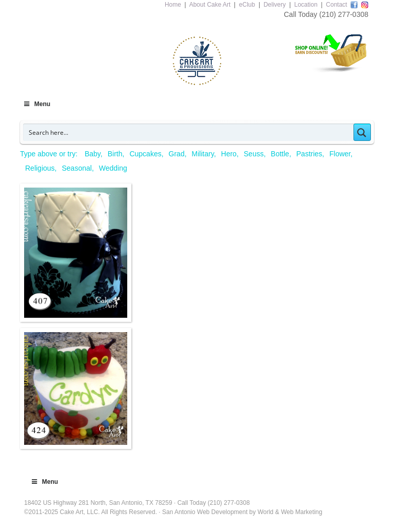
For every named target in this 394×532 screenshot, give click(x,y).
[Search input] (189, 132)
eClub (247, 5)
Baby (93, 154)
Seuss (254, 154)
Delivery (275, 5)
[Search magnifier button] (362, 132)
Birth (115, 154)
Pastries (310, 154)
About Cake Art (210, 5)
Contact (336, 5)
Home (173, 5)
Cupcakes (145, 154)
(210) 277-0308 (344, 14)
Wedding (113, 168)
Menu (36, 104)
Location (306, 5)
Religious (40, 168)
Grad (177, 154)
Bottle (280, 154)
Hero (229, 154)
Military (203, 154)
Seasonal (76, 168)
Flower (340, 154)
